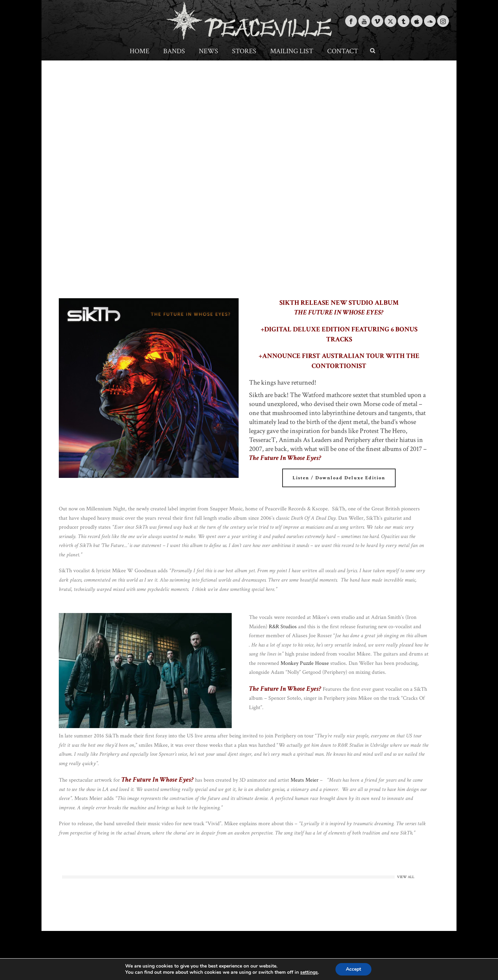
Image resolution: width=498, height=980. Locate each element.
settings (309, 972)
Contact (343, 51)
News (209, 51)
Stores (244, 51)
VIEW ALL (406, 877)
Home (140, 51)
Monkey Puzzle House (305, 663)
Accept (353, 969)
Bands (174, 51)
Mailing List (292, 51)
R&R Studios (283, 627)
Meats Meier (305, 780)
